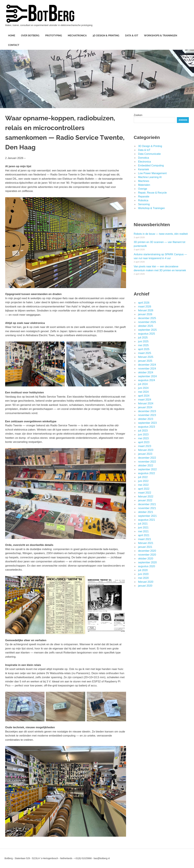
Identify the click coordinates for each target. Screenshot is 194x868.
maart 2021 (145, 539)
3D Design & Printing (106, 36)
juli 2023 (143, 431)
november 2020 (147, 555)
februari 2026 (146, 310)
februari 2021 (146, 543)
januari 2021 (145, 547)
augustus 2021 (146, 520)
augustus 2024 (146, 380)
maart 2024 (145, 400)
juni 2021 (143, 528)
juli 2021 (143, 524)
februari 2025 (146, 357)
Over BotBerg (30, 36)
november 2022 (147, 462)
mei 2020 (143, 578)
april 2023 (144, 442)
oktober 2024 (145, 372)
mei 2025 (143, 345)
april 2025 (144, 349)
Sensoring (144, 204)
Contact (14, 45)
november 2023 (147, 415)
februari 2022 (146, 497)
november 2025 (147, 322)
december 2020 (147, 551)
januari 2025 (145, 361)
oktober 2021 (145, 512)
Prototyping (54, 36)
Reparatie (144, 197)
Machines (143, 181)
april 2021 (144, 535)
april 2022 (144, 489)
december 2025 (147, 318)
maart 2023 (145, 446)
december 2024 (147, 365)
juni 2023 (143, 434)
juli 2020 (143, 570)
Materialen (144, 185)
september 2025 (147, 330)
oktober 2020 (145, 559)
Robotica (143, 200)
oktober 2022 (145, 466)
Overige (143, 189)
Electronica (144, 162)
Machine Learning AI (150, 177)
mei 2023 (143, 438)
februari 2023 (146, 450)
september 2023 (147, 423)
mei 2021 (143, 531)
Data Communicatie (149, 154)
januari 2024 (145, 407)
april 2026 (144, 303)
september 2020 (147, 562)
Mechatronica (77, 36)
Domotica (143, 158)
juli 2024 (143, 384)
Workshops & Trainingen (161, 36)
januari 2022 (145, 500)
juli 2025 (143, 338)
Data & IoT (132, 36)
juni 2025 (143, 341)
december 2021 (147, 504)
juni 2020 (143, 574)
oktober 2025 (145, 326)
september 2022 (147, 469)
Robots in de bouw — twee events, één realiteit (161, 234)
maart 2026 (145, 307)
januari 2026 (145, 314)
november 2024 (147, 369)
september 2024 (147, 376)
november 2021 (147, 508)
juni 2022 (143, 481)
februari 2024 (146, 403)
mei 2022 (143, 485)
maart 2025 (145, 353)
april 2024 (144, 396)
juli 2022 (143, 477)
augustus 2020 (146, 566)
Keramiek (143, 169)
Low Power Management (152, 173)
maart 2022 (145, 493)
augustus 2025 (146, 334)
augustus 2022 (146, 473)
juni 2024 (143, 388)
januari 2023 (145, 454)
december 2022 (147, 458)
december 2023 (147, 411)
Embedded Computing (151, 166)
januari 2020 (145, 586)
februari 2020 (146, 582)
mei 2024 (143, 392)
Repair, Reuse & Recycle (152, 193)
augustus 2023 (146, 427)
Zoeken (138, 115)
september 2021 (147, 516)
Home (12, 36)
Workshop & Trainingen (151, 208)
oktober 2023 (145, 419)
